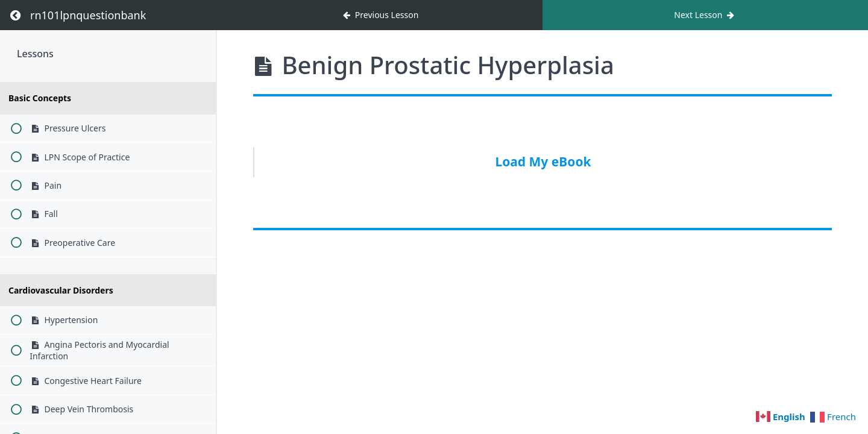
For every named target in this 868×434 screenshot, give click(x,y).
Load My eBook (543, 162)
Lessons (35, 54)
